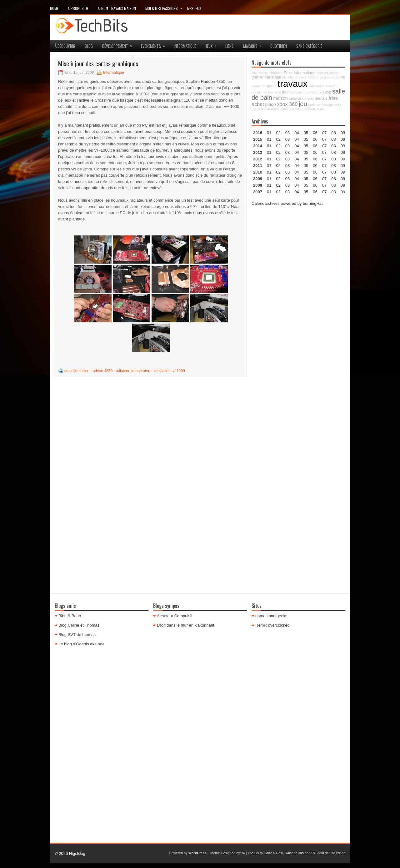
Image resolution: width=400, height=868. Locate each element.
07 (324, 146)
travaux (292, 84)
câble (285, 109)
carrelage (273, 77)
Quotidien (279, 46)
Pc (343, 77)
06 (315, 146)
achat (258, 104)
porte (312, 105)
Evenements (155, 44)
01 (269, 133)
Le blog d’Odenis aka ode (81, 644)
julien (85, 371)
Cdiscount (316, 86)
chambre (276, 73)
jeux (213, 44)
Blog (89, 46)
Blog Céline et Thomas (79, 625)
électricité (309, 109)
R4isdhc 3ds (294, 853)
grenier (258, 77)
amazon (331, 86)
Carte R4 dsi (273, 853)
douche (321, 98)
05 (306, 152)
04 (297, 133)
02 (278, 133)
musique (316, 92)
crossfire (71, 371)
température (141, 371)
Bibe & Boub (70, 616)
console (308, 98)
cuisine (295, 98)
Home (54, 8)
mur (285, 92)
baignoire (270, 86)
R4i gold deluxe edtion (328, 853)
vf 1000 (179, 371)
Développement (119, 44)
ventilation (162, 371)
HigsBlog (77, 853)
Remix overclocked (272, 625)
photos (257, 92)
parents (295, 109)
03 (287, 133)
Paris (321, 109)
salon (303, 77)
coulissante (325, 105)
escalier (322, 73)
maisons (254, 44)
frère (333, 98)
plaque (257, 86)
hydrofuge (316, 77)
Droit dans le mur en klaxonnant (186, 625)
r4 (243, 853)
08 (333, 146)
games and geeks (271, 616)
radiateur (122, 371)
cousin (264, 73)
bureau (334, 73)
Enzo (288, 73)
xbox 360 (287, 104)
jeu (303, 104)
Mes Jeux (194, 8)
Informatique (185, 46)
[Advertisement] (298, 305)
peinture (302, 92)
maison (280, 98)
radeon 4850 (102, 371)
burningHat (313, 203)
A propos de (78, 8)
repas (275, 109)
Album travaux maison (117, 8)
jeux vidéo (332, 77)
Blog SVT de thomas (77, 635)
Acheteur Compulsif (175, 616)
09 (343, 139)
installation (290, 77)
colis (338, 105)
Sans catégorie (309, 46)
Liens (230, 46)
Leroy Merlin (261, 109)
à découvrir (65, 46)
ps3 (293, 92)
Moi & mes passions (166, 7)
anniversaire (272, 92)
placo (270, 104)
